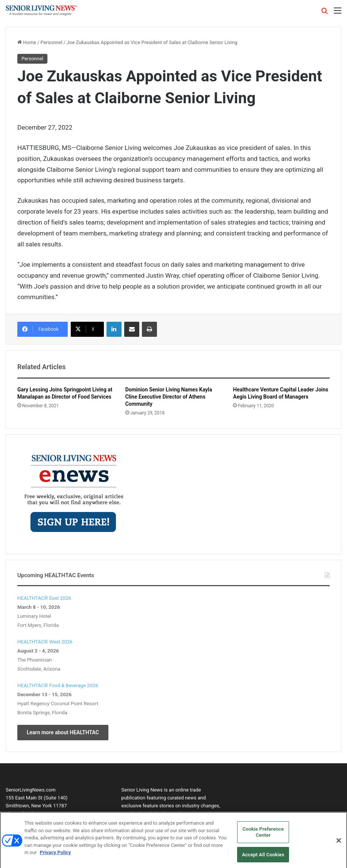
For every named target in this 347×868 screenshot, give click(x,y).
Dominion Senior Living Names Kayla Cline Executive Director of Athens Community (169, 397)
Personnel (52, 42)
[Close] (339, 844)
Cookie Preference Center (263, 835)
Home (27, 42)
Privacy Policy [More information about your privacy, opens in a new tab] (55, 855)
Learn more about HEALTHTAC (63, 732)
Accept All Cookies (263, 857)
